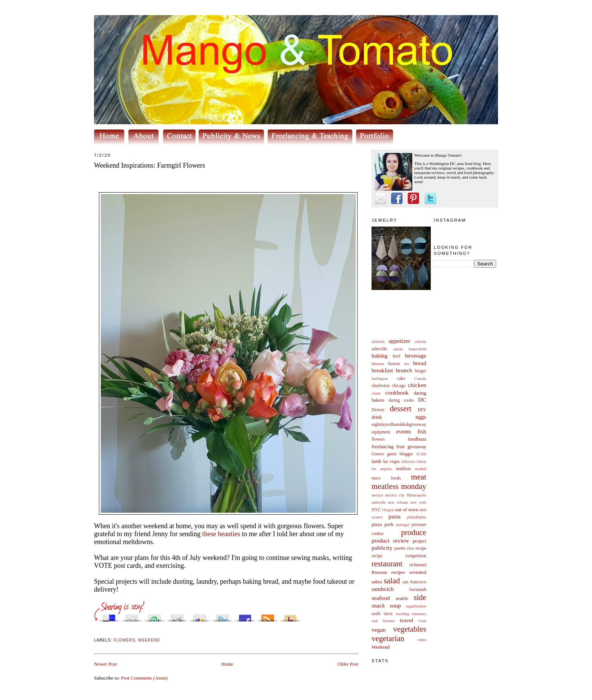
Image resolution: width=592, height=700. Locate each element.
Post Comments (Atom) (145, 678)
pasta (395, 516)
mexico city (395, 495)
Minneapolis (416, 495)
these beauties (221, 534)
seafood (381, 598)
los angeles (382, 469)
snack (378, 605)
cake (401, 379)
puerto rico (404, 548)
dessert (401, 408)
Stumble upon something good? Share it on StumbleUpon (154, 616)
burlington (380, 379)
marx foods (386, 478)
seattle (402, 598)
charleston (381, 386)
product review (390, 540)
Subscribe (268, 616)
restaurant (387, 564)
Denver (378, 410)
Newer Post (105, 664)
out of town (407, 510)
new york (418, 502)
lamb (376, 461)
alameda (378, 342)
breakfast (382, 370)
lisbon (422, 462)
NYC (376, 510)
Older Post (348, 664)
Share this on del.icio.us (109, 616)
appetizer (399, 341)
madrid (421, 469)
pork (389, 524)
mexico (377, 495)
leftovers (408, 462)
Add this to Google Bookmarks (200, 616)
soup (395, 605)
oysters (377, 517)
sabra (377, 582)
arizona (420, 342)
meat (419, 477)
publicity (382, 548)
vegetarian (388, 638)
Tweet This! (222, 616)
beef (396, 356)
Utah (422, 621)
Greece (378, 454)
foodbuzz (417, 439)
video (422, 640)
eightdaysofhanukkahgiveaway (399, 425)
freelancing (382, 446)
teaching (402, 614)
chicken (417, 385)
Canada (420, 379)
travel (407, 620)
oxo (423, 510)
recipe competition (399, 556)
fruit (401, 446)
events (404, 431)
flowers (378, 439)
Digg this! (132, 616)
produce (414, 532)
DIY (422, 409)
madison (404, 469)
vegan (378, 630)
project (419, 541)
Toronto (389, 621)
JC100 (421, 454)
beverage (416, 355)
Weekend (381, 647)
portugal (403, 525)
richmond (418, 565)
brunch (404, 370)
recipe (421, 548)
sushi (376, 614)
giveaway (417, 446)
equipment (381, 432)
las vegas (392, 462)
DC (422, 400)
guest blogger (400, 454)
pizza (377, 524)
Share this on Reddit (177, 616)
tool (375, 621)
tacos (388, 614)
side (420, 597)
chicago (399, 386)
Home (227, 664)
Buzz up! (290, 616)
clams (376, 393)
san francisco (414, 582)
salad (392, 581)
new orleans (398, 502)
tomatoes (419, 614)
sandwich (383, 589)
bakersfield (418, 349)
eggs (421, 417)
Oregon (388, 510)
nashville (379, 502)
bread (420, 363)
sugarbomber (416, 606)
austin (398, 349)
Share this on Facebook (245, 616)
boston (394, 364)
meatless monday (399, 486)
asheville (379, 349)
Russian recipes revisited (399, 572)
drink (377, 417)
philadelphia (417, 517)
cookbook (397, 392)
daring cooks (401, 400)
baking (379, 355)
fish (422, 431)
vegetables (410, 629)
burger (421, 371)
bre (406, 364)
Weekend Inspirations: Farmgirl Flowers (150, 165)
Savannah (418, 590)
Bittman (378, 364)
